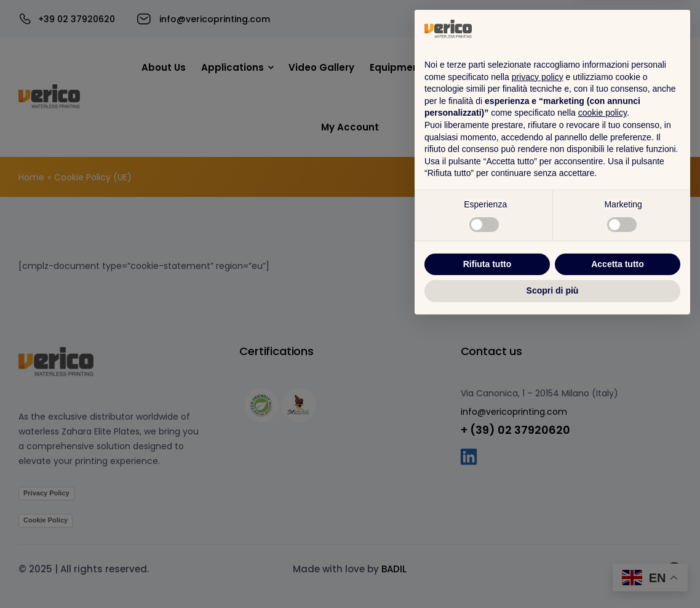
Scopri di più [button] (553, 574)
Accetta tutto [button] (618, 548)
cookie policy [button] (603, 397)
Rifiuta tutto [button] (487, 548)
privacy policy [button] (538, 361)
